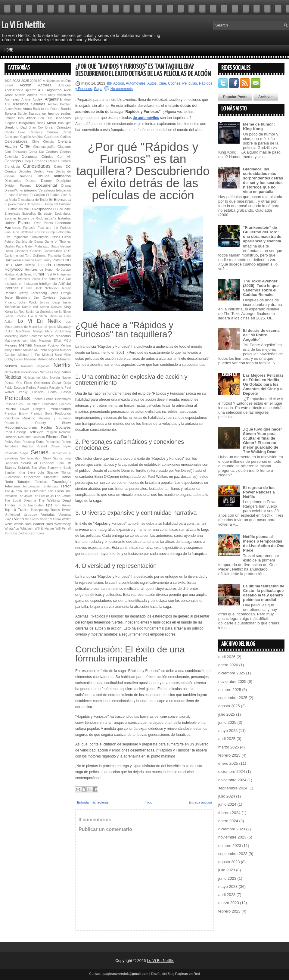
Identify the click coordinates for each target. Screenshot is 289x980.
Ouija (67, 383)
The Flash (56, 491)
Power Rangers (33, 409)
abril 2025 (227, 739)
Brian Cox (36, 128)
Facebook (63, 223)
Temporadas (31, 486)
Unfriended (12, 515)
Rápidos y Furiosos (55, 418)
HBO (67, 260)
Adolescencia (14, 90)
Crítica (66, 161)
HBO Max (13, 265)
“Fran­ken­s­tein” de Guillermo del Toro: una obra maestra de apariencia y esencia (262, 234)
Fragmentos (20, 237)
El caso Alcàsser (16, 195)
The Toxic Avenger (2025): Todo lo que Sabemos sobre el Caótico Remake (261, 288)
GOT (68, 251)
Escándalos (63, 214)
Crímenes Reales (46, 161)
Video (19, 519)
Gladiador (22, 251)
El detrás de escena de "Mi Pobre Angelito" (261, 335)
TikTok (22, 505)
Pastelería (56, 388)
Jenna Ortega (60, 293)
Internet (11, 288)
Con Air (64, 157)
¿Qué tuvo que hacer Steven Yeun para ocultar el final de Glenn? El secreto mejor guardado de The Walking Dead (262, 440)
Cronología (12, 167)
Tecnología (61, 482)
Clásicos (64, 146)
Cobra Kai (36, 152)
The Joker (25, 496)
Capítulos (52, 137)
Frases (55, 237)
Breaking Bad (16, 127)
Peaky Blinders (31, 392)
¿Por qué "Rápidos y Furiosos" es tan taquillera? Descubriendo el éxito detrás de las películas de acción (143, 70)
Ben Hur (45, 118)
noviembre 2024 (232, 780)
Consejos (13, 161)
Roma (40, 442)
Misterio (43, 359)
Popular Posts (235, 97)
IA (54, 274)
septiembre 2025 (233, 698)
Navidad (27, 366)
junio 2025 (227, 722)
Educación (63, 190)
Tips (49, 505)
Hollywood (14, 269)
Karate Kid (30, 307)
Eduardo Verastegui (39, 190)
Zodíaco (24, 533)
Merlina (66, 345)
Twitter (66, 510)
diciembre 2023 (232, 829)
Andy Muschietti (59, 95)
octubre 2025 (230, 690)
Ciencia (48, 142)
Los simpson (47, 327)
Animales (12, 99)
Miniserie (30, 359)
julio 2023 (227, 870)
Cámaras (36, 132)
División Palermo (18, 186)
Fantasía (29, 228)
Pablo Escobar (15, 388)
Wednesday (62, 524)
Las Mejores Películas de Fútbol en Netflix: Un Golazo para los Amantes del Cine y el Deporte (263, 384)
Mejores (11, 345)
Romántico (53, 442)
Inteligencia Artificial (55, 283)
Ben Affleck (27, 118)
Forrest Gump (45, 232)
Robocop (29, 442)
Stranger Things (59, 473)
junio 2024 (227, 804)
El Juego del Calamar (56, 204)
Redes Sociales (56, 427)
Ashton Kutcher (59, 104)
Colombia (11, 157)
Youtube (11, 533)
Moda (53, 359)
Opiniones (42, 383)
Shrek (47, 458)
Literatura (55, 316)
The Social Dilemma (20, 501)
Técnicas (41, 482)
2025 (25, 81)
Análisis (20, 95)
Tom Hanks (62, 505)
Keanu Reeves (51, 307)
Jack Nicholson (47, 288)
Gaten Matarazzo (37, 246)
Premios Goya (41, 414)
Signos (58, 458)
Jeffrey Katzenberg (33, 293)
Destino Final (44, 171)
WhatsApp (12, 529)
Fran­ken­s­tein (39, 237)
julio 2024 (227, 796)
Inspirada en (13, 284)
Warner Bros (43, 524)
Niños (66, 372)
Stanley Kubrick (17, 467)
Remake (65, 432)
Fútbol (66, 237)
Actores (45, 85)
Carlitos (65, 137)
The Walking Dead (55, 500)
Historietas (62, 265)
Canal (67, 132)
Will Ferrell (63, 529)
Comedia (30, 156)
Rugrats (27, 446)
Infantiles (24, 279)
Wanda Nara (23, 524)
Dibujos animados (54, 176)
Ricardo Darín (58, 437)
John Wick (28, 302)
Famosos (12, 227)
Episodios (29, 214)
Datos (58, 167)
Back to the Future (46, 109)
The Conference (35, 491)
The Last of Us (43, 496)
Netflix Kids (12, 372)
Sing (68, 458)
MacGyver (23, 331)
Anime (26, 100)
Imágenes (64, 274)
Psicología (12, 418)
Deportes (25, 171)
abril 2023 (227, 895)
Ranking (29, 418)
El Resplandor (41, 209)
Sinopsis (11, 463)
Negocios (43, 366)
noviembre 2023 (232, 837)
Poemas (65, 404)
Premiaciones (60, 409)
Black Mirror (47, 123)
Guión (67, 256)
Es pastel (45, 214)
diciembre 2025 (232, 673)
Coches (52, 152)
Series (40, 452)
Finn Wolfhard (23, 232)
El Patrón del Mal (17, 209)
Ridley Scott (13, 442)
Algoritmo (54, 90)
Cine (25, 146)
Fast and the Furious (54, 228)
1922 (8, 81)
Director (31, 181)
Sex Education (31, 458)
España (51, 218)
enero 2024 (228, 821)
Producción (63, 414)
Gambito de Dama (29, 242)
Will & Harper (44, 529)
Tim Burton (36, 505)
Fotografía (64, 232)
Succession (12, 477)
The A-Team (13, 491)
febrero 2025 (229, 755)
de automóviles (146, 118)
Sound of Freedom (37, 463)
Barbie (22, 114)
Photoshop (50, 404)
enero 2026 (228, 665)
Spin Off (64, 463)
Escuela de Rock (30, 218)
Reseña (11, 437)
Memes (25, 345)
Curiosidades (37, 166)
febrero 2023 (229, 911)
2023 (16, 81)
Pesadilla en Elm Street (22, 404)
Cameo (52, 132)
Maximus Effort (50, 341)
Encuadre (64, 209)
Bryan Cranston (58, 127)
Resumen (25, 437)
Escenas (11, 218)
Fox (7, 237)
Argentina (53, 99)
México (28, 350)
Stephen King (15, 473)
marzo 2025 (229, 747)
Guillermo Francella (47, 256)
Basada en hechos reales (50, 113)
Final (8, 232)
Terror (66, 486)
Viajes (9, 519)
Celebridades (16, 141)
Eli (55, 209)
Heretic (30, 265)
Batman (10, 118)
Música (11, 366)
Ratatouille (12, 423)
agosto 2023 (229, 862)
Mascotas (63, 336)
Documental (46, 185)
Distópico (64, 180)
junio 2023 (227, 878)
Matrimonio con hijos (20, 341)
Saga (24, 453)
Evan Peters (44, 223)
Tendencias (50, 486)
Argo (67, 100)
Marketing (11, 336)
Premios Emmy (16, 414)
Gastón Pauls (14, 246)
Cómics (47, 156)
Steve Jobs (36, 473)
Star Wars (39, 468)
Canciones (12, 137)
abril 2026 (227, 657)
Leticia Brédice (15, 316)
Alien (67, 90)
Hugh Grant (23, 274)
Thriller (10, 505)
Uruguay (30, 514)
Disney (46, 180)
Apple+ (37, 100)
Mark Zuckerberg (58, 331)
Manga (38, 331)
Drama (66, 186)
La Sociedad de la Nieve (53, 312)
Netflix (62, 365)
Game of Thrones (58, 242)
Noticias (13, 377)
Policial (10, 409)
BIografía (11, 123)
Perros (49, 399)
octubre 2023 (230, 846)
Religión (51, 432)
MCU (67, 341)
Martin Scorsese (31, 336)
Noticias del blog (36, 378)
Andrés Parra (37, 95)
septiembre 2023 (233, 854)
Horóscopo (63, 270)
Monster (64, 359)
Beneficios (63, 118)
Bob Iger (64, 123)
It (22, 288)
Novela (55, 378)
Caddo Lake (15, 132)
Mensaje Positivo (46, 345)
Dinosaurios (13, 181)
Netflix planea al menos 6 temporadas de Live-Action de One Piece (264, 543)
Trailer (23, 510)
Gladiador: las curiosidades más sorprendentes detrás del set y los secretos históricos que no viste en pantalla (263, 180)
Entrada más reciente (93, 802)
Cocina (65, 152)
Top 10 (10, 510)
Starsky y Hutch (59, 468)
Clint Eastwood (16, 152)
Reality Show (53, 423)
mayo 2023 (228, 887)
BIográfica (27, 123)
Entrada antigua (200, 802)
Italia (29, 288)
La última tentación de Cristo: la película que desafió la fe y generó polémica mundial (264, 593)
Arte (7, 104)
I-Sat (49, 274)
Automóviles (13, 109)
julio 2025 (227, 714)
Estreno (25, 223)
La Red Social (24, 312)
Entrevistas (12, 214)
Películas (17, 398)
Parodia (43, 388)
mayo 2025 (228, 731)
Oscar (57, 383)
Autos (27, 109)
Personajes (63, 399)
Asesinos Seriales (29, 104)
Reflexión (36, 432)
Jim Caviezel (45, 297)
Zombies (37, 533)
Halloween (13, 260)
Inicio (149, 802)
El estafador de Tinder (33, 200)
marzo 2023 (229, 903)
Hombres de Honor (39, 270)
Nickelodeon (30, 372)
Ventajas (48, 514)
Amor (9, 95)
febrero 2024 (229, 813)
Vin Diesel (32, 519)
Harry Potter (52, 260)
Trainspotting (40, 510)
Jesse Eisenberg (17, 298)
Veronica (65, 515)
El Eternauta (60, 199)
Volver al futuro (51, 519)
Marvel (49, 336)
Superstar (51, 477)
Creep (26, 161)
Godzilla (36, 251)
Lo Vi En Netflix (23, 26)
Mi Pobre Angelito (47, 350)
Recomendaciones (21, 427)
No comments (122, 89)
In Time (10, 279)
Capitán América (32, 137)
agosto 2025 (229, 706)
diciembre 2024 (232, 772)
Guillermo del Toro (18, 256)
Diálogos (25, 176)
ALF (41, 90)
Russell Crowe (48, 446)
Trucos (55, 510)
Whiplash (27, 529)
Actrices (64, 85)
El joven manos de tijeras (22, 204)
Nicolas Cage (50, 372)
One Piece (24, 383)
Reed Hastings (16, 432)
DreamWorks (14, 190)
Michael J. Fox (29, 355)
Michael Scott (52, 355)
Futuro (9, 242)
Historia (44, 265)
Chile (36, 142)
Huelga (9, 274)
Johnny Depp (50, 302)
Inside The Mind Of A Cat (51, 279)
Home (9, 50)
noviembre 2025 (232, 681)
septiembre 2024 (233, 788)
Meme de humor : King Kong (259, 126)
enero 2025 (228, 763)
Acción (25, 85)
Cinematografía (44, 147)
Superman (32, 477)
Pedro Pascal (59, 392)
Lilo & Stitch (37, 316)
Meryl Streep (13, 350)
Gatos (55, 246)
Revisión (39, 437)
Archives (266, 97)
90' (40, 81)
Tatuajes (24, 482)
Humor (38, 274)
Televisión (12, 486)
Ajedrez (31, 90)
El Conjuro (37, 195)
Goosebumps (53, 251)
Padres (31, 388)
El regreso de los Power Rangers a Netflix (259, 492)
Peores (37, 399)
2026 (34, 81)
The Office (63, 496)
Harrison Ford (32, 260)
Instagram (31, 284)
